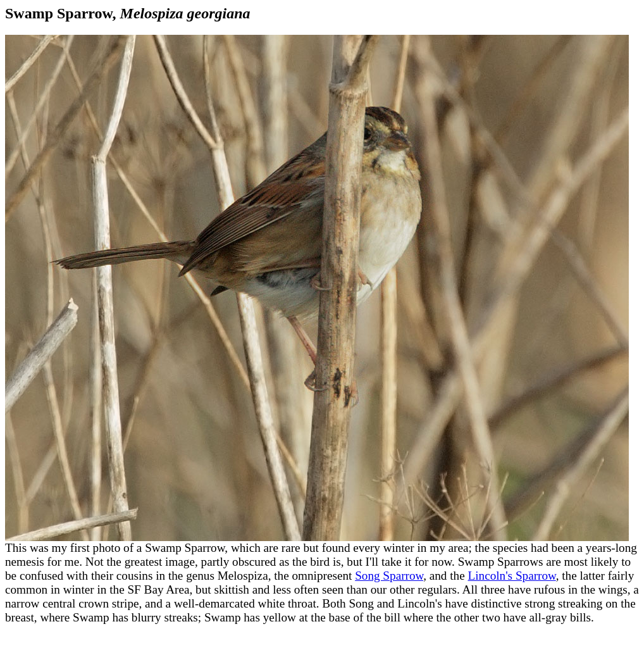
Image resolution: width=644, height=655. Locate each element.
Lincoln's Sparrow (511, 576)
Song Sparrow (389, 576)
